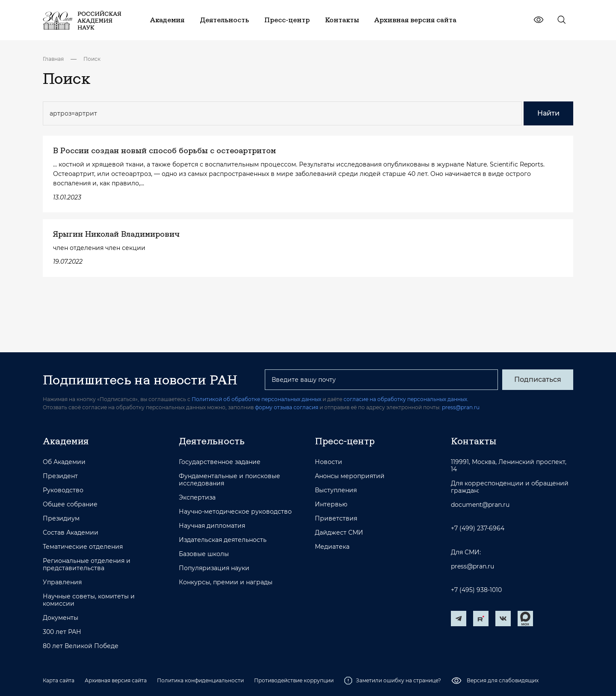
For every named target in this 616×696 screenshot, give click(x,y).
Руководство (63, 490)
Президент (60, 476)
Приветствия (336, 519)
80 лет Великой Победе (81, 646)
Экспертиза (197, 498)
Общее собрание (70, 504)
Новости (329, 462)
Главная (53, 59)
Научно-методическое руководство (235, 512)
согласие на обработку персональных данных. (406, 399)
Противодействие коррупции (294, 680)
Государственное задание (220, 462)
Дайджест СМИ (339, 533)
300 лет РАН (62, 632)
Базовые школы (204, 554)
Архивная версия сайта (116, 680)
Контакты (474, 441)
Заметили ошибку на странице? (392, 681)
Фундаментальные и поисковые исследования (230, 480)
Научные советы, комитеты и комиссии (89, 600)
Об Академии (64, 462)
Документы (61, 618)
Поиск (92, 59)
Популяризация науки (214, 568)
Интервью (331, 504)
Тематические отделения (83, 547)
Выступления (336, 490)
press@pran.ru (461, 407)
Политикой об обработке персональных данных (256, 399)
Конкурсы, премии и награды (226, 582)
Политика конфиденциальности (200, 680)
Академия (66, 441)
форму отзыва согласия (287, 407)
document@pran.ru (480, 505)
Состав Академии (71, 533)
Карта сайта (59, 680)
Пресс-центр (345, 441)
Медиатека (332, 547)
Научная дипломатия (212, 526)
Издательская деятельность (223, 540)
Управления (62, 582)
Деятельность (212, 441)
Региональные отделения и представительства (87, 565)
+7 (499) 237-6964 (478, 528)
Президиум (61, 519)
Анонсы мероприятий (350, 476)
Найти (548, 113)
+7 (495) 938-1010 (476, 590)
